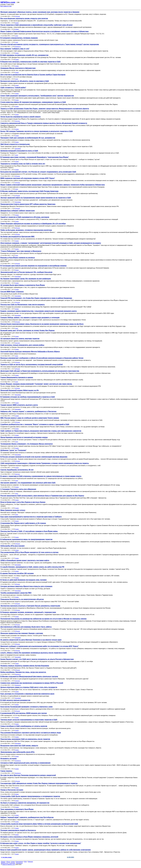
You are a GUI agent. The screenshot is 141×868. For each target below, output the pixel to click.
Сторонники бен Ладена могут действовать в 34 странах (23, 523)
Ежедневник (19, 862)
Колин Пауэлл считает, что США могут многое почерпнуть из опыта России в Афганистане (37, 659)
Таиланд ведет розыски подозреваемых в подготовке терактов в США (29, 720)
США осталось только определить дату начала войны (22, 345)
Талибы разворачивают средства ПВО (16, 593)
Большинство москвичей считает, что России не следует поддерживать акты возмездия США (38, 172)
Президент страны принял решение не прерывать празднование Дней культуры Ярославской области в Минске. (38, 83)
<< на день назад (6, 857)
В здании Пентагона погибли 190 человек (17, 573)
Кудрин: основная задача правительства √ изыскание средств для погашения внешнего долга (39, 311)
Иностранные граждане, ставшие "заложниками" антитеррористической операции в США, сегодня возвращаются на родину (51, 243)
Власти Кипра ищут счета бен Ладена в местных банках (23, 502)
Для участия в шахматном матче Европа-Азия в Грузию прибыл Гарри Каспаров (33, 75)
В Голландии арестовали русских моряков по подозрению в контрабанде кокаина (33, 266)
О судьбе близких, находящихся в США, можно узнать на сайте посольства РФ (32, 567)
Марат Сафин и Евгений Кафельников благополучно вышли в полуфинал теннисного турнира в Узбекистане (45, 31)
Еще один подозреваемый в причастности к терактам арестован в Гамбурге (31, 517)
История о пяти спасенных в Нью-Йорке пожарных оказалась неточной (29, 837)
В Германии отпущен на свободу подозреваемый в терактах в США (28, 397)
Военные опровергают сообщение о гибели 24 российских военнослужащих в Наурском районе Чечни (42, 358)
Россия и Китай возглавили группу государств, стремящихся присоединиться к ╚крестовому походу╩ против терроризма (50, 44)
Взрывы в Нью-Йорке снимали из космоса (18, 258)
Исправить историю (9, 759)
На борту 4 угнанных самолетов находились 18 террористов (25, 803)
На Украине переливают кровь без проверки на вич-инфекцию (26, 279)
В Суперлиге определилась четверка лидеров (19, 38)
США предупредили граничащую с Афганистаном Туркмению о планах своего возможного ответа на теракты (45, 463)
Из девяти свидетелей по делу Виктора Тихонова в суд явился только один (31, 640)
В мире (17, 23)
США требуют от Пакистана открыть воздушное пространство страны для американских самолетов (41, 431)
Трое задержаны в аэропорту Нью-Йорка (17, 809)
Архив (13, 862)
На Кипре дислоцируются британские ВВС (18, 237)
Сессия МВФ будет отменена (12, 292)
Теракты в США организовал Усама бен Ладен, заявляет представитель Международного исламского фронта (45, 109)
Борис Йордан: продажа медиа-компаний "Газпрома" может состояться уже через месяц (36, 384)
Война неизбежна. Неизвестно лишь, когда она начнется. (23, 672)
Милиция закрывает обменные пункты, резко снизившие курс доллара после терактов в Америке (40, 12)
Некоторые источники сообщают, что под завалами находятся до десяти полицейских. (29, 735)
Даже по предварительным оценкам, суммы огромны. (18, 655)
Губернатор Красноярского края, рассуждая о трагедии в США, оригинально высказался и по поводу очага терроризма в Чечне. (43, 320)
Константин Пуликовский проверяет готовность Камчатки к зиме (27, 707)
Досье (8, 862)
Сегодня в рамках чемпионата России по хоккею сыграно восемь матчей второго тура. (29, 40)
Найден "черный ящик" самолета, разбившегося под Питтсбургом (27, 817)
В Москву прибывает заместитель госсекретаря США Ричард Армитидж (29, 191)
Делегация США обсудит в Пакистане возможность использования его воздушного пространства (40, 371)
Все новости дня (6, 6)
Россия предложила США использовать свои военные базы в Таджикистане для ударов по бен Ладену (42, 496)
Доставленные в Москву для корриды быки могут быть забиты (26, 627)
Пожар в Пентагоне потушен (12, 790)
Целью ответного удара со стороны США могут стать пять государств (29, 687)
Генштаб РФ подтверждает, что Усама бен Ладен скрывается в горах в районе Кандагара (36, 298)
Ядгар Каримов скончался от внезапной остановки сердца (24, 437)
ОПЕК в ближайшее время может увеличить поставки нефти (25, 560)
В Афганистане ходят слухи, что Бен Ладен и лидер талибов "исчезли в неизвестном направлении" (41, 843)
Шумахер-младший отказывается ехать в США (19, 151)
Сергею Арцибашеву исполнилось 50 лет (17, 470)
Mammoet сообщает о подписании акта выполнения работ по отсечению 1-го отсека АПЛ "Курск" (40, 646)
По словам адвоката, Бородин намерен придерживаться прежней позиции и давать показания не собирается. (37, 226)
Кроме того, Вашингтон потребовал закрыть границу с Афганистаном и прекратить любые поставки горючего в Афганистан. (42, 433)
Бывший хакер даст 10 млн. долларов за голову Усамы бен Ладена (27, 330)
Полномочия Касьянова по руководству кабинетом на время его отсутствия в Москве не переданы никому (44, 619)
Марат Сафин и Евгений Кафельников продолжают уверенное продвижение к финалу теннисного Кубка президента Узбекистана (53, 185)
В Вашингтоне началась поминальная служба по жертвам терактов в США (30, 62)
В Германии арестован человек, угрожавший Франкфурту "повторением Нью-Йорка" (35, 157)
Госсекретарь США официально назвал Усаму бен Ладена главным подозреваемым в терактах (39, 783)
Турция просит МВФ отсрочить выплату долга (19, 405)
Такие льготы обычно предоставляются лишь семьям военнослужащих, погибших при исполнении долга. (36, 728)
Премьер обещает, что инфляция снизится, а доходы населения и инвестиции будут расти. (31, 274)
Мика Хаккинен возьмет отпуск (13, 510)
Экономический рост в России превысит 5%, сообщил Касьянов (26, 272)
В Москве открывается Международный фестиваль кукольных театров (29, 676)
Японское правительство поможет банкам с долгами (22, 633)
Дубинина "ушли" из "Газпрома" (13, 450)
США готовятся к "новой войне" (13, 88)
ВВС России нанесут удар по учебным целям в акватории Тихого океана (30, 418)
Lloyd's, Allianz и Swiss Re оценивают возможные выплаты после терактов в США (34, 653)
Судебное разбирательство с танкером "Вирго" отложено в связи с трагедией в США (35, 424)
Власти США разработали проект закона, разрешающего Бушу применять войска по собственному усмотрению (46, 850)
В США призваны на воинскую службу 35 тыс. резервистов (24, 55)
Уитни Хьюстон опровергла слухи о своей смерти (21, 117)
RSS (25, 862)
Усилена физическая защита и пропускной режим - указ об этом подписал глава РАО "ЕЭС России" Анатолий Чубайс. (40, 602)
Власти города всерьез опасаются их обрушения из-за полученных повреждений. (28, 754)
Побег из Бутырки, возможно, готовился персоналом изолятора (26, 230)
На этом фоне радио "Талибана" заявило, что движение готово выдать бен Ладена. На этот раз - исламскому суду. (39, 846)
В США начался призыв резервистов (15, 700)
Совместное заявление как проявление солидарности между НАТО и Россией (32, 683)
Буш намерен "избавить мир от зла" (15, 49)
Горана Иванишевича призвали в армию (17, 377)
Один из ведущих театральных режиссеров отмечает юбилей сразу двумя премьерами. (30, 472)
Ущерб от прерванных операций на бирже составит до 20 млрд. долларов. (25, 589)
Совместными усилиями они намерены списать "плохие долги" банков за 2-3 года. (28, 636)
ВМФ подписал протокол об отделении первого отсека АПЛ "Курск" (28, 178)
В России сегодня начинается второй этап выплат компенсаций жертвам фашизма (34, 457)
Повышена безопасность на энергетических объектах (22, 599)
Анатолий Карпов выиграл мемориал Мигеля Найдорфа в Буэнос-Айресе (30, 352)
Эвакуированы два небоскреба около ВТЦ (17, 752)
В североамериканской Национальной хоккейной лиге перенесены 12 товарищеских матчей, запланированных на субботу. (42, 478)
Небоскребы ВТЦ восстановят (13, 546)
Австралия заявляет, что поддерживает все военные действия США (28, 483)
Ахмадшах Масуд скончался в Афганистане (18, 68)
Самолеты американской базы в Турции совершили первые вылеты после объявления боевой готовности (44, 123)
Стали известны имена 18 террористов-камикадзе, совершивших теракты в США (33, 102)
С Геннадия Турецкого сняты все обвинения (18, 489)
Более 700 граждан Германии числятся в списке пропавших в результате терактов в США (37, 131)
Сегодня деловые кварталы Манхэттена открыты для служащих (26, 586)
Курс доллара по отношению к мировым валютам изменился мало (27, 694)
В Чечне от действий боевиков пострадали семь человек (24, 580)
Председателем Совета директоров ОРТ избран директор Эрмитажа (28, 204)
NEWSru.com (8, 2)
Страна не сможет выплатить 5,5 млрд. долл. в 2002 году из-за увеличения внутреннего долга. (32, 407)
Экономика (18, 149)
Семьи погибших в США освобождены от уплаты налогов (24, 726)
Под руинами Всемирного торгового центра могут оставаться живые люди (31, 733)
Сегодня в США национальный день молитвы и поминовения (25, 763)
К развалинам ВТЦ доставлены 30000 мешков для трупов (24, 713)
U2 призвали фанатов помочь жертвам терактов (20, 339)
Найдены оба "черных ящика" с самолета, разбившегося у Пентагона (28, 411)
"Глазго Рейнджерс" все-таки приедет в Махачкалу (21, 251)
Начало (3, 862)
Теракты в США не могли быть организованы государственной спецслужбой (32, 364)
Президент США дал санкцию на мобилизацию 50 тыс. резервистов (28, 138)
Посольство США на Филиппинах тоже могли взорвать (23, 305)
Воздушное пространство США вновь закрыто (19, 746)
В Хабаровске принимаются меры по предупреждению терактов (26, 539)
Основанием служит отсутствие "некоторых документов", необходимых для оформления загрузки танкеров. (37, 200)
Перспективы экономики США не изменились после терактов (25, 739)
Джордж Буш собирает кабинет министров (18, 211)
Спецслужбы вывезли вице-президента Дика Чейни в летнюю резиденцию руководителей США (39, 824)
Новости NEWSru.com (9, 864)
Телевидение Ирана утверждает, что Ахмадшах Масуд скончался (27, 444)
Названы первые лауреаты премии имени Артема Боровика (25, 666)
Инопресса (18, 47)
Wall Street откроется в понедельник (15, 144)
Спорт (17, 36)
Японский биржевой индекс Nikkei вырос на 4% (20, 390)
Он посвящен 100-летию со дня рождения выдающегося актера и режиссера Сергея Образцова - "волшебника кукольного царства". (45, 679)
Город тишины (6, 771)
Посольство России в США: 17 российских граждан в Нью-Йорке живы (29, 531)
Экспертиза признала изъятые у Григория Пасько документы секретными (30, 606)
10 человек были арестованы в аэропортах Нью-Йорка (23, 285)
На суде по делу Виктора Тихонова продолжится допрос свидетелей (28, 775)
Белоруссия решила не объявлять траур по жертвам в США (25, 81)
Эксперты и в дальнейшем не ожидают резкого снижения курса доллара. (25, 696)
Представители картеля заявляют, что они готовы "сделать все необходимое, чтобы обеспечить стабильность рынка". (40, 563)
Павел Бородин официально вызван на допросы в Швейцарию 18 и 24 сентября (33, 224)
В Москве (12, 863)
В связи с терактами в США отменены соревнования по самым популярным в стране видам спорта (41, 476)
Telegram (30, 862)
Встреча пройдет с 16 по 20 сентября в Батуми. (16, 77)
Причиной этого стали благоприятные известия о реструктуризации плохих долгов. (28, 393)
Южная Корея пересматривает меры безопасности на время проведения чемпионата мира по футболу (42, 324)
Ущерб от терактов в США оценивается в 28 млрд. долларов (25, 217)
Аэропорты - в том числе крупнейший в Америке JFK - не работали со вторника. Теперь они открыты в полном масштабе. (41, 21)
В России (17, 16)
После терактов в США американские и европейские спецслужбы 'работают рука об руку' (37, 25)
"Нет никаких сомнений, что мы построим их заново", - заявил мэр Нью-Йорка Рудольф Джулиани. (33, 548)
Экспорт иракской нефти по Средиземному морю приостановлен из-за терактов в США (36, 198)
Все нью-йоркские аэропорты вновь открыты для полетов (24, 18)
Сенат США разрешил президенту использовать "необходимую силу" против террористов (37, 96)
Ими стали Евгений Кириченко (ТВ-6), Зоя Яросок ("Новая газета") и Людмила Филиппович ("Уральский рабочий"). (39, 668)
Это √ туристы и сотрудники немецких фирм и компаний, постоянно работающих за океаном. (32, 134)
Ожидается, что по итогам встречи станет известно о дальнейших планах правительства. (30, 213)
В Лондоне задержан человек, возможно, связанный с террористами (28, 612)
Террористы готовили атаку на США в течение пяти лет (23, 164)
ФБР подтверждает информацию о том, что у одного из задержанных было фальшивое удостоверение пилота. (38, 287)
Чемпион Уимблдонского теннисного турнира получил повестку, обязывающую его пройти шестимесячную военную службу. (42, 380)
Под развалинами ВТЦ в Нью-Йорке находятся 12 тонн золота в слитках (29, 552)
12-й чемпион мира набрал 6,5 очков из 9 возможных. (18, 354)
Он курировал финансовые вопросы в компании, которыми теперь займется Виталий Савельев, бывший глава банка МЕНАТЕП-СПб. (45, 453)
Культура (17, 121)
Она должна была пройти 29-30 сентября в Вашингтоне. (19, 294)
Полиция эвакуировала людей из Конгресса (18, 830)
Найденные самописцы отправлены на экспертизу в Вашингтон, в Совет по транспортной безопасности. (35, 414)
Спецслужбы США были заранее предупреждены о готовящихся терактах (30, 796)
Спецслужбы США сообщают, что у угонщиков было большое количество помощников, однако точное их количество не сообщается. (45, 805)
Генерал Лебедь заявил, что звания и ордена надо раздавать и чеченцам (30, 317)
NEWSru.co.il (5, 863)
